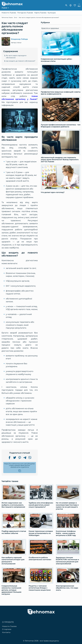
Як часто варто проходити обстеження (16, 57)
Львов (4, 8)
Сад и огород (63, 487)
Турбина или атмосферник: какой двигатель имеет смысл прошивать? (41, 505)
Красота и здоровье (50, 28)
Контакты (6, 632)
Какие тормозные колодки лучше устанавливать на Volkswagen (41, 533)
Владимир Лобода (19, 39)
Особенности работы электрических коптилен (40, 559)
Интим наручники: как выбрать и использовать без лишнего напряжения (13, 505)
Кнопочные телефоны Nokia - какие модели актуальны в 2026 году (66, 533)
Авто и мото (35, 487)
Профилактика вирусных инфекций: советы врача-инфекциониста (61, 93)
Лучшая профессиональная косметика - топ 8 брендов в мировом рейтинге (61, 126)
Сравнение (71, 5)
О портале (7, 629)
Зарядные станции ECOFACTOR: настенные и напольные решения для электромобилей (67, 561)
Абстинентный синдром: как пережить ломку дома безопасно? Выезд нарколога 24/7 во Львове (60, 160)
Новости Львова (9, 13)
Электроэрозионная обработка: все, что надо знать (67, 588)
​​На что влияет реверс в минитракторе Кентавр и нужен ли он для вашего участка (67, 506)
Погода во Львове (25, 13)
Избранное (75, 5)
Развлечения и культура (12, 542)
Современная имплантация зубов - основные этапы (57, 60)
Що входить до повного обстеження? (21, 61)
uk (79, 4)
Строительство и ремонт (12, 570)
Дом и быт (34, 570)
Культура (52, 13)
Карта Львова (40, 13)
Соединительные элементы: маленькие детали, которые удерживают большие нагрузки (11, 590)
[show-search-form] (66, 5)
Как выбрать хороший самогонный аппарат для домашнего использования (13, 561)
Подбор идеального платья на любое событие (14, 532)
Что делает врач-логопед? (53, 192)
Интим (6, 487)
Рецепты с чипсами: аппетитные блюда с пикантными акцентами (40, 588)
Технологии (62, 570)
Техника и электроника (66, 515)
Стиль (6, 515)
